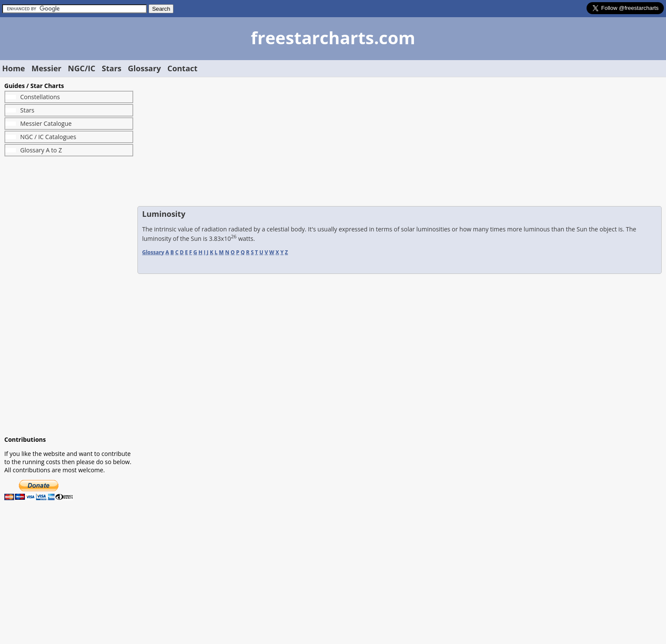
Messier (46, 68)
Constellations (40, 97)
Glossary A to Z (41, 150)
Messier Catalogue (46, 123)
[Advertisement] (69, 296)
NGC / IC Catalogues (48, 137)
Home (14, 68)
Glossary (144, 68)
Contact (182, 68)
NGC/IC (82, 68)
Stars (112, 68)
